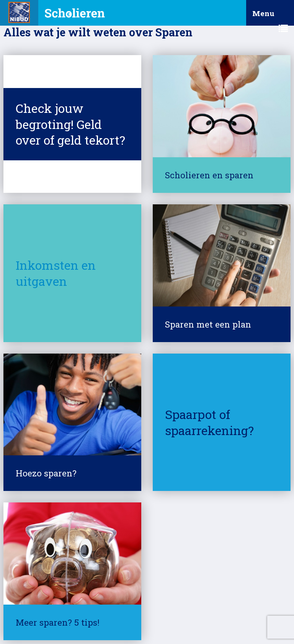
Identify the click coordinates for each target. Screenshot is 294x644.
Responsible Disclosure (191, 611)
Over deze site (78, 611)
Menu (270, 17)
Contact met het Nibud (45, 625)
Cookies (144, 611)
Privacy (115, 611)
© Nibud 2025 (34, 611)
